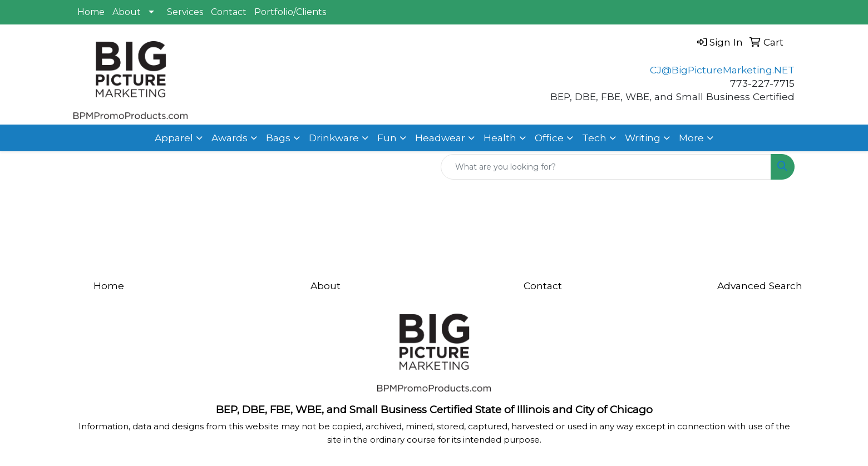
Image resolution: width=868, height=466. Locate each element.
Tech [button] (594, 138)
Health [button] (500, 138)
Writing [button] (643, 138)
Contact (229, 12)
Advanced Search (760, 286)
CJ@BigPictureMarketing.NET (722, 70)
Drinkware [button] (334, 138)
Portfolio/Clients (290, 12)
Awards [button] (230, 138)
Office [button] (549, 138)
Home (91, 12)
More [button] (691, 138)
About (127, 12)
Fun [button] (387, 138)
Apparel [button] (174, 138)
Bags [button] (278, 138)
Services (185, 12)
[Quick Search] (606, 167)
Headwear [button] (440, 138)
